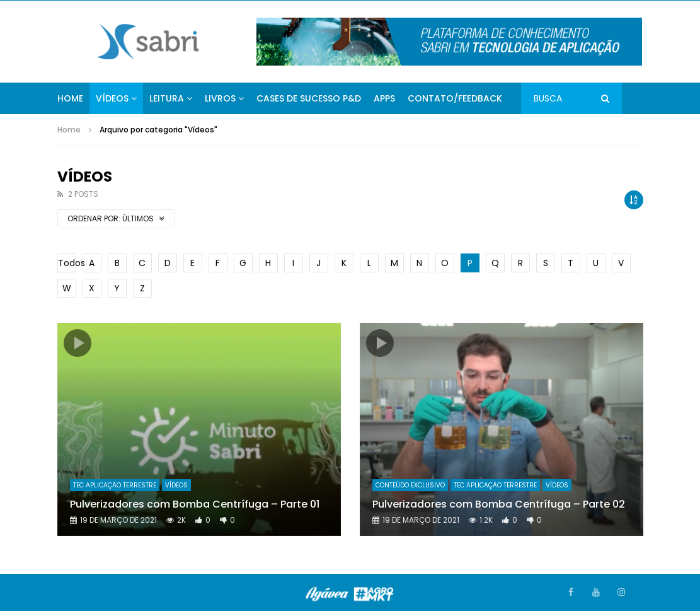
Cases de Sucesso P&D (309, 98)
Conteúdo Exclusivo (410, 485)
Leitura (167, 98)
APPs (384, 98)
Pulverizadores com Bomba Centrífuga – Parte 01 (195, 504)
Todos (67, 263)
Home (70, 98)
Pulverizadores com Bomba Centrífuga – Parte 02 (499, 504)
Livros (220, 98)
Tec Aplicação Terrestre (115, 485)
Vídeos (112, 98)
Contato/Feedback (455, 98)
